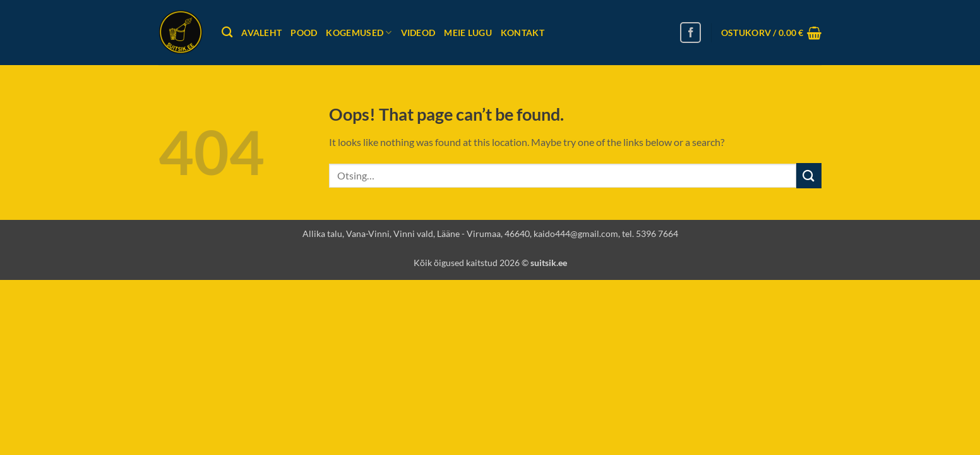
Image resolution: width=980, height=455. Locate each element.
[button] (771, 33)
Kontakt (523, 33)
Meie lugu (468, 33)
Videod (418, 33)
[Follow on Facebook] (690, 33)
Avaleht (261, 33)
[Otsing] (227, 33)
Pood (304, 33)
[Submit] (809, 175)
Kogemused (359, 33)
